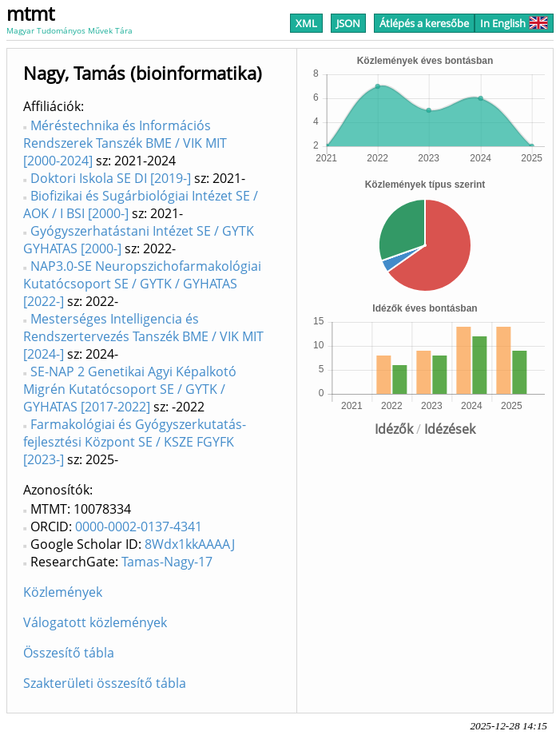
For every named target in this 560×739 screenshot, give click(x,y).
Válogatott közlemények (95, 622)
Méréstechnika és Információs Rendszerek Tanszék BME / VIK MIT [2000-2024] (125, 143)
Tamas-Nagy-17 (167, 562)
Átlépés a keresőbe (424, 23)
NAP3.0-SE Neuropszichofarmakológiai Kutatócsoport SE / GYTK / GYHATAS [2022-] (142, 284)
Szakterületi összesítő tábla (105, 683)
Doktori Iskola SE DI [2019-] (111, 178)
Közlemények (63, 592)
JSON (348, 23)
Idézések (450, 429)
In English (514, 23)
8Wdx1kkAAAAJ (190, 544)
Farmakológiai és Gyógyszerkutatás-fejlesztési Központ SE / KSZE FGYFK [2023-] (135, 442)
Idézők (394, 429)
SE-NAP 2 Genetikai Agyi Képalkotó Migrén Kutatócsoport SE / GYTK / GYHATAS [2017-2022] (130, 389)
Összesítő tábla (69, 653)
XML (306, 23)
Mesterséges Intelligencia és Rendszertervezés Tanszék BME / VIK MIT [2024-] (143, 336)
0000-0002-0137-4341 (139, 526)
